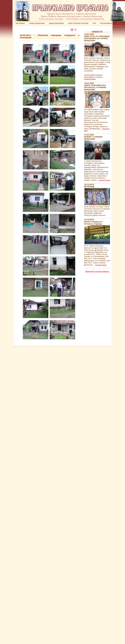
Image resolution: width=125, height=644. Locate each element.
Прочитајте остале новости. (97, 271)
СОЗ (94, 23)
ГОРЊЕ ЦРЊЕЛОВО (37, 23)
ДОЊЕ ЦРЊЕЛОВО (56, 23)
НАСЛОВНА (20, 23)
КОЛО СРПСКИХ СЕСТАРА (78, 23)
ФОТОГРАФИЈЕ (106, 23)
